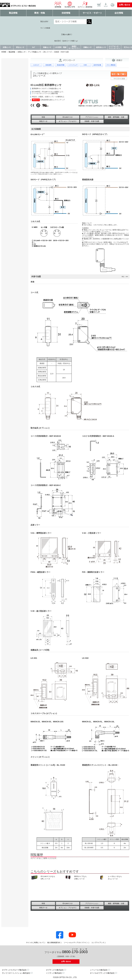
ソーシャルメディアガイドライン (76, 943)
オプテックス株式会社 (55, 970)
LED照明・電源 (61, 47)
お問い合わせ (125, 5)
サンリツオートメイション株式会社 (16, 973)
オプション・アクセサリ (68, 121)
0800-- (75, 951)
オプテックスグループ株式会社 (14, 970)
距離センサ (88, 47)
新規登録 (89, 7)
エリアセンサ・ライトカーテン (114, 47)
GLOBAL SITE (70, 5)
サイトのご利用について (35, 943)
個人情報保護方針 (54, 943)
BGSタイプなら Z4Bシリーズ (81, 878)
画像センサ (47, 47)
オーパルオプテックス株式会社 (102, 973)
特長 (43, 117)
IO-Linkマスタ (68, 117)
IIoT (34, 47)
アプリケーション (92, 117)
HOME (4, 52)
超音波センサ (101, 47)
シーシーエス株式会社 (99, 970)
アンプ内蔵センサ (34, 52)
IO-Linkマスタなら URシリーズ (48, 878)
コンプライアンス (98, 943)
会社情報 (119, 13)
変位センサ (20, 47)
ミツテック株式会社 (54, 973)
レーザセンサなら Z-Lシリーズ (115, 878)
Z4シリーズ (48, 52)
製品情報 (13, 13)
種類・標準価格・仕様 (116, 117)
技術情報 (66, 13)
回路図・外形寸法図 (92, 121)
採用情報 (58, 5)
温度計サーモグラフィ (74, 47)
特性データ (43, 121)
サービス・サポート (92, 13)
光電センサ (7, 47)
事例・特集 (40, 13)
